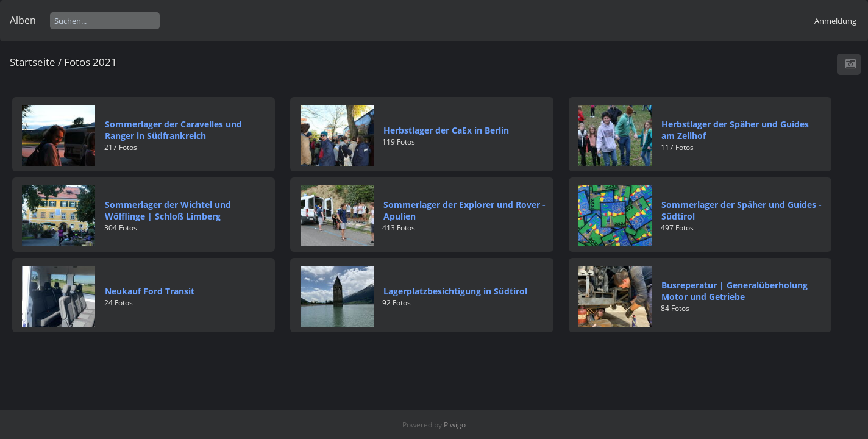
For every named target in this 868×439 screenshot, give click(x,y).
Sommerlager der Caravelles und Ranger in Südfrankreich (173, 130)
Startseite (33, 62)
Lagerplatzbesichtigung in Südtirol (455, 291)
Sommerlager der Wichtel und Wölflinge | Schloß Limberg (168, 210)
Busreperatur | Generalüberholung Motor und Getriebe (735, 291)
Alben (23, 20)
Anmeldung (835, 21)
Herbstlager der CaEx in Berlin (446, 130)
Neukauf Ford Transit (150, 291)
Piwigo (455, 425)
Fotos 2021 (91, 62)
